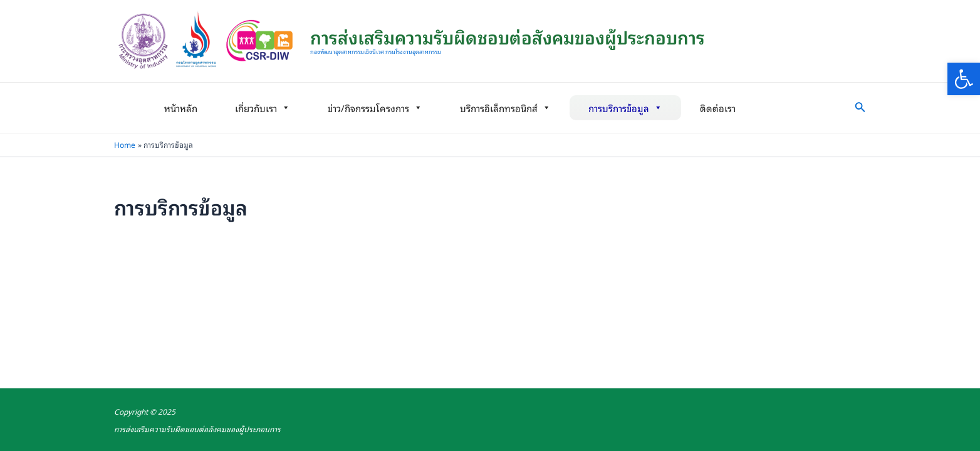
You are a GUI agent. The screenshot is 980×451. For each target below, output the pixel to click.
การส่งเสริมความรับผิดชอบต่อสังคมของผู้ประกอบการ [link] (508, 37)
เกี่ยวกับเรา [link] (263, 108)
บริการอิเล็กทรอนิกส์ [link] (505, 108)
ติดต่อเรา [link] (718, 108)
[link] (964, 79)
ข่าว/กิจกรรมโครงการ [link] (375, 108)
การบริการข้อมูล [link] (625, 108)
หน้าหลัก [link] (181, 108)
